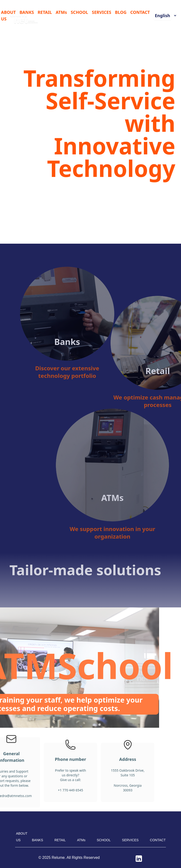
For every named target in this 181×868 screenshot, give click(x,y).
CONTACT (140, 12)
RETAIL (45, 12)
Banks (81, 333)
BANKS (27, 12)
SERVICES (102, 12)
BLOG (121, 12)
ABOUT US (8, 16)
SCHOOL (79, 12)
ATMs (61, 12)
